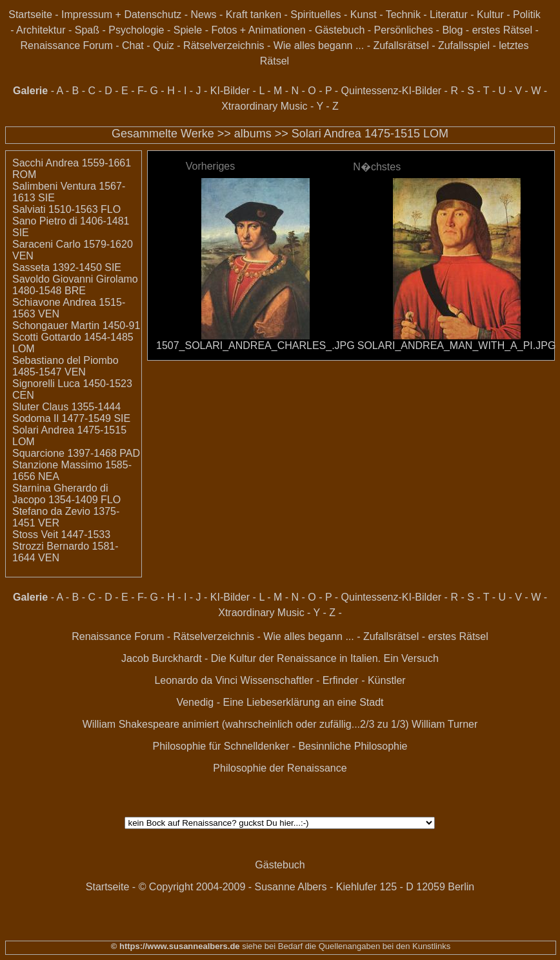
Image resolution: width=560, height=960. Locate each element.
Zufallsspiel (464, 45)
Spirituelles (315, 15)
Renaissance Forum (67, 45)
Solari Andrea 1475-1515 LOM (370, 134)
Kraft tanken (254, 15)
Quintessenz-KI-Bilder (392, 91)
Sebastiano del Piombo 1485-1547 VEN (65, 366)
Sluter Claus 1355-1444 (66, 407)
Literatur (449, 15)
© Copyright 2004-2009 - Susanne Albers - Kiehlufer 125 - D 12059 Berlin (307, 887)
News (204, 15)
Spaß (87, 30)
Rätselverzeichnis (224, 45)
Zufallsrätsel (401, 45)
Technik (403, 15)
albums (253, 134)
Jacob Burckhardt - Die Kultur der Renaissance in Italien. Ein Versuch (280, 658)
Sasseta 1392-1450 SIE (67, 267)
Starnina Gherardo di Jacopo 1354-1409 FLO (66, 494)
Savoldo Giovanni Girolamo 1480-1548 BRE (75, 285)
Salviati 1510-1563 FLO (66, 209)
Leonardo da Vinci (196, 680)
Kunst (364, 15)
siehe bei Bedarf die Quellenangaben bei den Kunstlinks (345, 946)
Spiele (188, 30)
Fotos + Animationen (258, 30)
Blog (452, 30)
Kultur (490, 15)
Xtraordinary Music (264, 106)
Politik (527, 15)
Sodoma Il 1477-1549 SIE (71, 418)
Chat (133, 45)
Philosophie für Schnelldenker (221, 746)
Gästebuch (340, 30)
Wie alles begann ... (319, 45)
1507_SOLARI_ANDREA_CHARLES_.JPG (255, 345)
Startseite (30, 15)
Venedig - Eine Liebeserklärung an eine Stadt (280, 702)
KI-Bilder (230, 91)
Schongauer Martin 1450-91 (76, 325)
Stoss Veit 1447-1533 (61, 535)
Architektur (41, 30)
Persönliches (404, 30)
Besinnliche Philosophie (353, 746)
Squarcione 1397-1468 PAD (76, 453)
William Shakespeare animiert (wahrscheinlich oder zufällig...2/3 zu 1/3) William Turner (280, 724)
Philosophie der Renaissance (280, 768)
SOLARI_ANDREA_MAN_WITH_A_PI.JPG (457, 345)
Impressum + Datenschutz (121, 15)
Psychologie (136, 30)
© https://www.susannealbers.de (175, 946)
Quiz (164, 45)
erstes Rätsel (502, 30)
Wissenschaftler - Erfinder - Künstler (323, 680)
